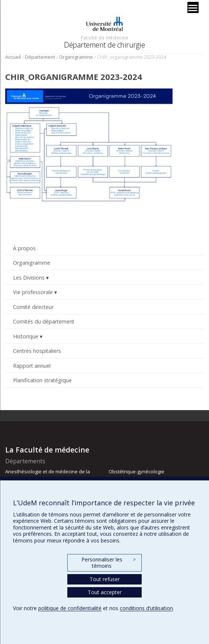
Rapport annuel (32, 366)
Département (40, 57)
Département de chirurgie (104, 45)
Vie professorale (33, 292)
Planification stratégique (42, 380)
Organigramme (76, 57)
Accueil (13, 57)
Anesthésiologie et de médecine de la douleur (48, 475)
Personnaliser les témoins (109, 563)
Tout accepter (105, 592)
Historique (26, 336)
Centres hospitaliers (37, 351)
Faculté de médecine (104, 38)
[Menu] (193, 7)
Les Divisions (29, 278)
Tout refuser (105, 579)
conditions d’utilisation (146, 608)
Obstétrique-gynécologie (136, 471)
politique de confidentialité (70, 608)
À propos (24, 248)
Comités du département (44, 321)
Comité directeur (33, 307)
